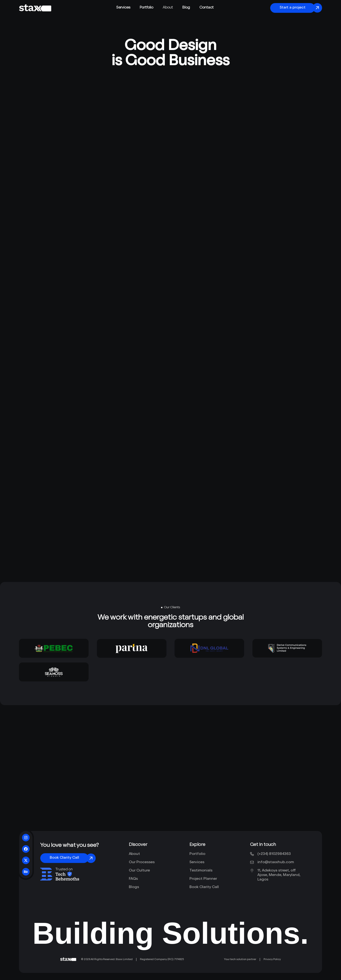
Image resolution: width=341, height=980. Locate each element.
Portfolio (146, 8)
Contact (206, 8)
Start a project (293, 8)
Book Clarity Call (64, 858)
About (168, 8)
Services (123, 8)
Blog (186, 8)
